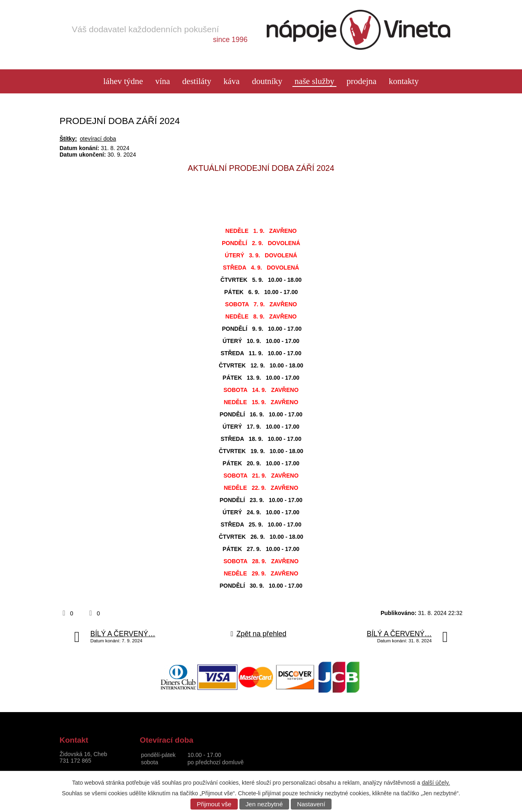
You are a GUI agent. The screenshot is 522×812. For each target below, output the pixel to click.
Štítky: (68, 139)
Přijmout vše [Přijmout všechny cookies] (214, 804)
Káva (232, 81)
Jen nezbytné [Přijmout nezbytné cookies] (264, 804)
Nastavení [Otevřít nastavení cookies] (311, 804)
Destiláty (197, 81)
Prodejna (362, 81)
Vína (163, 81)
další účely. (436, 783)
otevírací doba (98, 139)
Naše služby (314, 81)
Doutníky (267, 81)
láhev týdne (123, 81)
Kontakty (404, 81)
